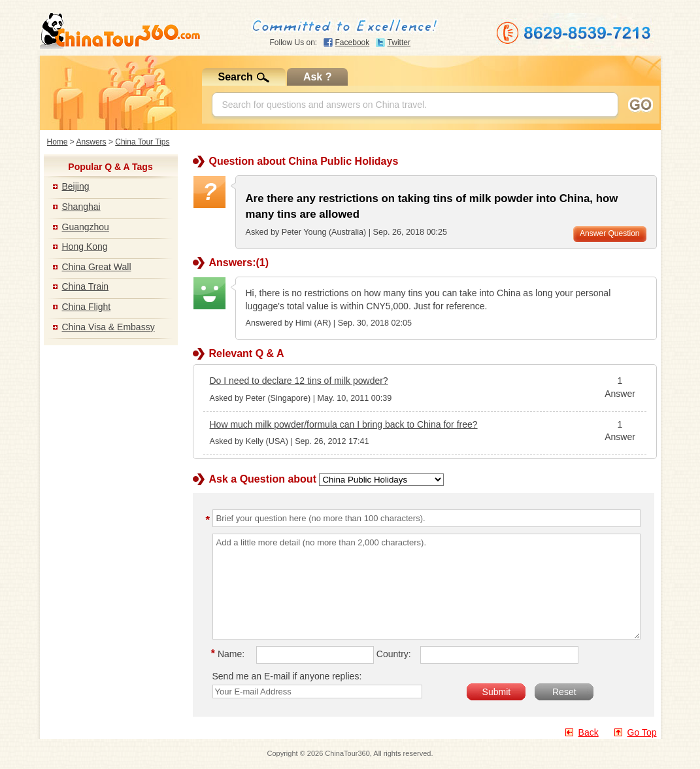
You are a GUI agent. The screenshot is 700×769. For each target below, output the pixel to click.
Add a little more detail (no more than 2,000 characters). (426, 587)
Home (58, 142)
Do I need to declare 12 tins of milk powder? (299, 381)
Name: (230, 654)
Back (589, 732)
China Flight (87, 307)
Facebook (353, 43)
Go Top (642, 732)
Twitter (399, 43)
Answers (92, 142)
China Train (86, 286)
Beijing (76, 186)
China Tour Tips (142, 142)
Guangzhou (86, 227)
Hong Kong (85, 247)
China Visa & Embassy (108, 327)
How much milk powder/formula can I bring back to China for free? (344, 424)
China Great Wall (97, 267)
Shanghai (81, 207)
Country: (394, 654)
